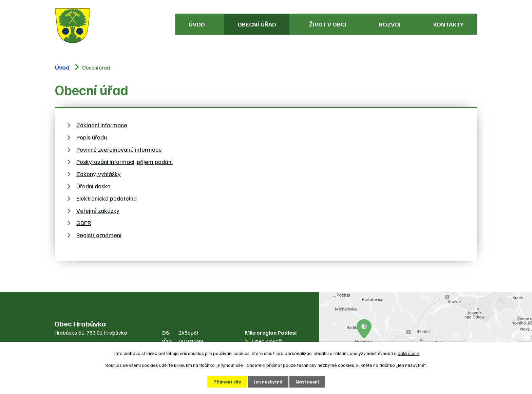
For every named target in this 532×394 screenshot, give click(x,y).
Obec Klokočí (267, 341)
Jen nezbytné (268, 382)
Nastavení (307, 382)
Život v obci (328, 24)
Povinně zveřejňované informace (119, 149)
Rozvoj (390, 24)
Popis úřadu (92, 137)
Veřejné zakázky (98, 210)
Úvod (197, 24)
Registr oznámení (99, 235)
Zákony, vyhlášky (99, 174)
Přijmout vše (227, 382)
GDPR (84, 223)
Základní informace (102, 125)
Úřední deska (93, 186)
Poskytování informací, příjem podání (125, 162)
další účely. (409, 353)
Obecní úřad (257, 24)
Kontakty (448, 24)
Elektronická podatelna (107, 198)
